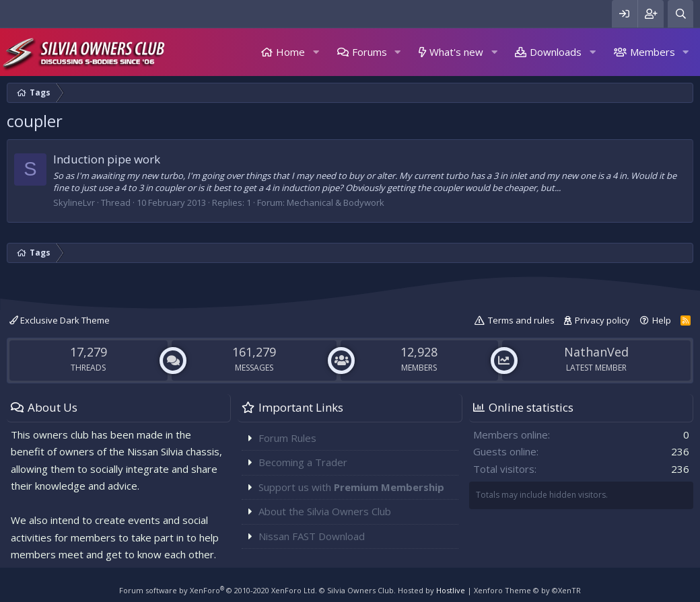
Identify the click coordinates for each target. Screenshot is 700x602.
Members (653, 52)
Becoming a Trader (303, 462)
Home (290, 52)
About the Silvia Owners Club (325, 511)
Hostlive (451, 590)
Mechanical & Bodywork (336, 202)
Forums (370, 52)
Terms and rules (521, 320)
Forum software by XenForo (218, 590)
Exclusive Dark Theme (60, 320)
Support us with (351, 487)
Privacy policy (602, 320)
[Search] (680, 14)
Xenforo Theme (527, 590)
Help (662, 320)
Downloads (556, 52)
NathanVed (596, 352)
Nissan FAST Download (312, 536)
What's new (456, 52)
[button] (316, 52)
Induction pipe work (107, 159)
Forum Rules (287, 438)
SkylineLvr (74, 202)
